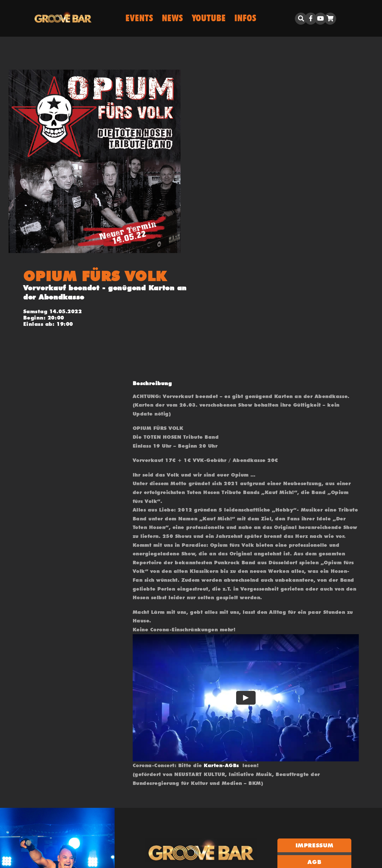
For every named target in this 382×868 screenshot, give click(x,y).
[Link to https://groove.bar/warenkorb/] (330, 19)
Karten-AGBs (221, 765)
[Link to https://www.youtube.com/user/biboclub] (320, 19)
